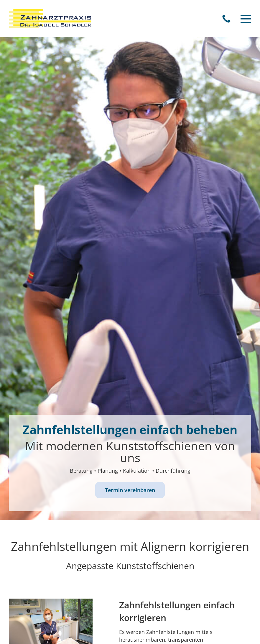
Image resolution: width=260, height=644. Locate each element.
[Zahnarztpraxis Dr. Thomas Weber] (50, 19)
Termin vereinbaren (130, 490)
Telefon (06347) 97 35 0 (226, 19)
